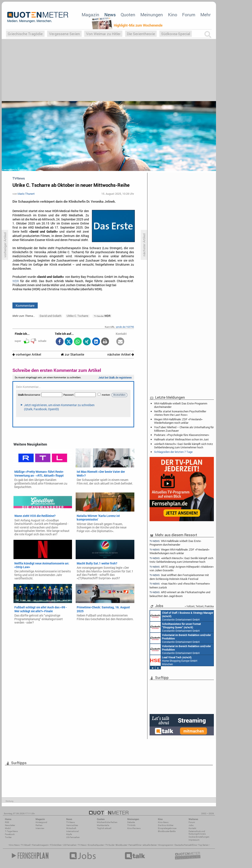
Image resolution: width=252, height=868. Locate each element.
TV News (82, 845)
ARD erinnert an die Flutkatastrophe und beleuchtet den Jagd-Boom (180, 594)
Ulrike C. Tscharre (77, 316)
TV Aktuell (26, 845)
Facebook (10, 834)
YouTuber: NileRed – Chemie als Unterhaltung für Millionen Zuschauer (184, 429)
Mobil (8, 828)
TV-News (70, 822)
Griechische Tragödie (25, 34)
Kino (173, 15)
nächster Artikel (121, 354)
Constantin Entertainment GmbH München (182, 616)
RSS (7, 822)
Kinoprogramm (166, 845)
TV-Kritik (131, 825)
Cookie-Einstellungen (199, 837)
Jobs (191, 825)
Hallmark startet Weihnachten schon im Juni (181, 439)
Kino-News (163, 822)
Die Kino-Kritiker (166, 825)
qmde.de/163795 (125, 327)
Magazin (90, 15)
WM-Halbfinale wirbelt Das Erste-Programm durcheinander (181, 405)
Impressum (194, 840)
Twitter (8, 837)
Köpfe (69, 834)
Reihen (39, 825)
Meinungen (152, 15)
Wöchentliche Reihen (107, 822)
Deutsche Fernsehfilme (186, 845)
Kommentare (25, 305)
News (110, 15)
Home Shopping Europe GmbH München (174, 660)
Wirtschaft (71, 828)
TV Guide (110, 845)
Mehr (205, 15)
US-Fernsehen (73, 837)
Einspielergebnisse (167, 828)
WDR (16, 281)
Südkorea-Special (176, 34)
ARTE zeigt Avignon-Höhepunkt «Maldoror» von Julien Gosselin (182, 568)
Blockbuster (121, 845)
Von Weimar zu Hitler (103, 34)
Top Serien (203, 845)
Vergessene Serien (64, 34)
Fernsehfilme (135, 845)
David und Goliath (50, 316)
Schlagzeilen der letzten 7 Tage (173, 452)
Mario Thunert (26, 194)
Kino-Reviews (134, 828)
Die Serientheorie (141, 34)
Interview (40, 828)
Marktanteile (103, 825)
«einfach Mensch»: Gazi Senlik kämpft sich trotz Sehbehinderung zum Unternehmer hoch (184, 446)
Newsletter (10, 825)
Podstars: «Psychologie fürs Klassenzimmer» (182, 435)
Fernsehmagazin (40, 845)
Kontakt (192, 828)
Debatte (131, 822)
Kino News (14, 845)
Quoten (128, 15)
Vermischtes (72, 825)
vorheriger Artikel (27, 354)
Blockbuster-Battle (167, 831)
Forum (189, 15)
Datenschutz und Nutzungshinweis (197, 833)
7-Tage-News (11, 831)
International (73, 831)
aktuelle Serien (150, 845)
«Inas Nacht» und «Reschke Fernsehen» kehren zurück (180, 585)
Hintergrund (41, 822)
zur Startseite (73, 354)
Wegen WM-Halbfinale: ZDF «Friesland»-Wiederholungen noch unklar (178, 421)
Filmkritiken (56, 845)
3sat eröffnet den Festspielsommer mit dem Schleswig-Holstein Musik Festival (179, 577)
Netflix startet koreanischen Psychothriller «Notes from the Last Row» (180, 413)
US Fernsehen (70, 845)
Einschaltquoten (96, 845)
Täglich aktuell (104, 828)
